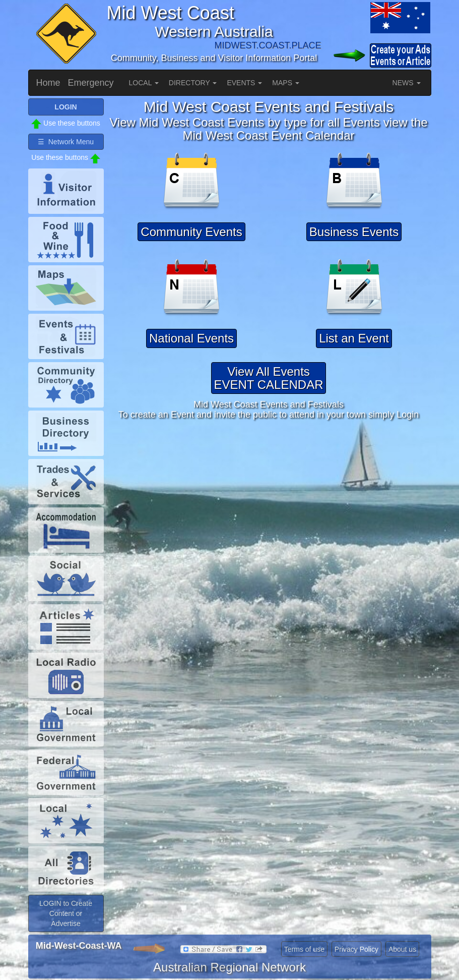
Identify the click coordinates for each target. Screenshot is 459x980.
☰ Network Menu (66, 142)
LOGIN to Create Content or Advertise (66, 913)
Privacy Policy (356, 949)
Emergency (91, 83)
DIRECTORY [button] (193, 83)
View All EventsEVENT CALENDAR (269, 378)
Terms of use (304, 949)
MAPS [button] (286, 83)
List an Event (354, 338)
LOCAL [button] (144, 83)
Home (48, 83)
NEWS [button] (407, 83)
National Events (191, 338)
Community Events (191, 232)
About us (402, 949)
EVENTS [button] (244, 83)
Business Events (354, 232)
